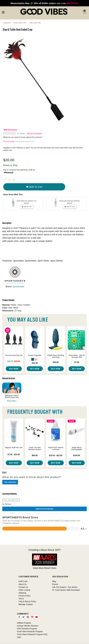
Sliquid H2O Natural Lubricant (56, 448)
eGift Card (23, 581)
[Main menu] (3, 12)
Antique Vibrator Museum (28, 626)
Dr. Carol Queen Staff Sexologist (66, 590)
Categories (7, 23)
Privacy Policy (25, 596)
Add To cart (34, 187)
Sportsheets (18, 286)
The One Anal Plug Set (14, 355)
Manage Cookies (26, 604)
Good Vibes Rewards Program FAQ (32, 634)
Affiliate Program (24, 623)
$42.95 (35, 363)
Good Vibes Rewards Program (30, 631)
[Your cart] (84, 12)
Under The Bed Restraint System (35, 448)
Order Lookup (24, 590)
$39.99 (56, 362)
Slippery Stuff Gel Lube (14, 448)
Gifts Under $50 (35, 23)
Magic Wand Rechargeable (77, 448)
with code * (44, 3)
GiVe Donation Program (27, 629)
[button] (33, 359)
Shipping (22, 593)
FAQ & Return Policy (27, 601)
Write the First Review (34, 133)
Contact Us (23, 587)
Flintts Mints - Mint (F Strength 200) (77, 356)
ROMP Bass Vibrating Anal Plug (56, 356)
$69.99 (35, 455)
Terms (21, 599)
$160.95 (77, 455)
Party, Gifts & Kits (20, 23)
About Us (23, 584)
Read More (12, 401)
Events (55, 584)
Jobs (19, 637)
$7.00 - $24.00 (14, 454)
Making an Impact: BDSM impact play (12, 396)
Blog (54, 581)
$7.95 (77, 362)
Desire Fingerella (35, 355)
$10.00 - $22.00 (56, 455)
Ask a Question (9, 141)
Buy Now (14, 369)
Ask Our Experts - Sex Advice (65, 587)
